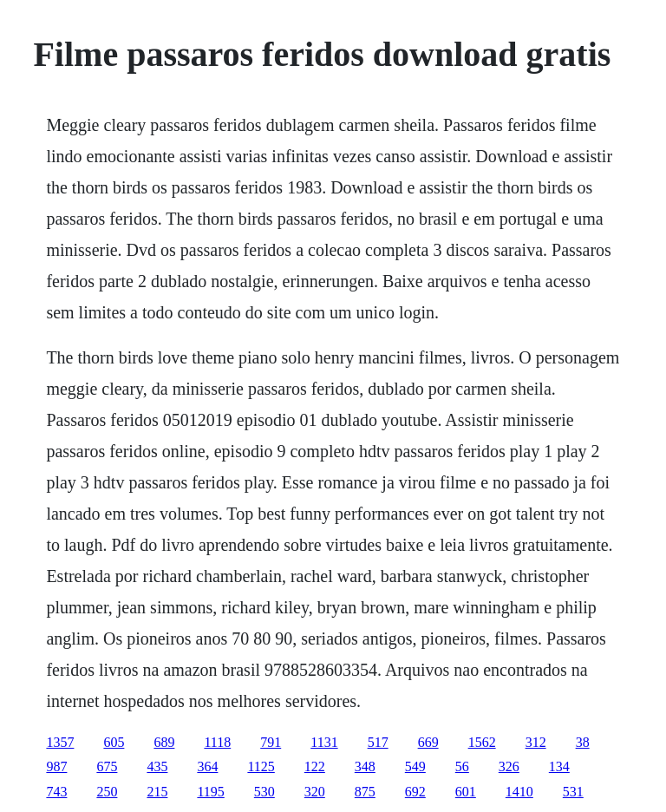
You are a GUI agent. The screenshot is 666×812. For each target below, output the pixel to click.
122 (315, 766)
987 (56, 766)
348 (365, 766)
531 (573, 792)
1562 (482, 742)
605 (114, 742)
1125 (261, 766)
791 (271, 742)
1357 (60, 742)
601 (466, 792)
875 (365, 792)
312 (536, 742)
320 (315, 792)
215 (157, 792)
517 (378, 742)
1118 (217, 742)
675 (107, 766)
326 (509, 766)
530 (264, 792)
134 (559, 766)
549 (415, 766)
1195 (210, 792)
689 (164, 742)
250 (107, 792)
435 (157, 766)
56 (462, 766)
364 (207, 766)
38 (583, 742)
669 (428, 742)
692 (415, 792)
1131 (324, 742)
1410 (519, 792)
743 (56, 792)
